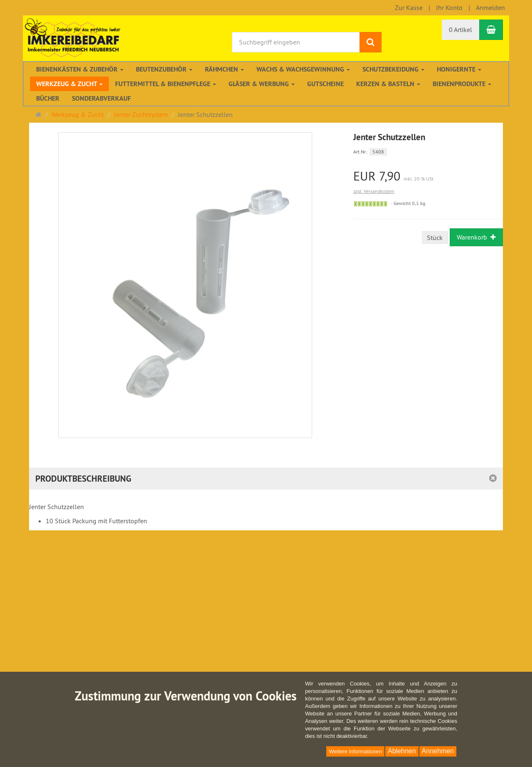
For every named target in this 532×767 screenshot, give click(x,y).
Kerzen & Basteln (388, 84)
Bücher (48, 98)
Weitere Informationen (355, 751)
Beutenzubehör (164, 69)
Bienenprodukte (462, 84)
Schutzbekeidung (393, 69)
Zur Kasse (409, 7)
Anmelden (490, 7)
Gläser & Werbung (262, 84)
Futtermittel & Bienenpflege (166, 84)
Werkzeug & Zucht (69, 84)
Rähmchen (224, 69)
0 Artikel (461, 30)
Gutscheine (325, 84)
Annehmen (438, 751)
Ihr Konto (449, 7)
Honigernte (459, 69)
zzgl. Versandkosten (374, 191)
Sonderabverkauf (101, 98)
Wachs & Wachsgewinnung (303, 69)
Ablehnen (402, 751)
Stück (435, 238)
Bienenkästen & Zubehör (80, 69)
